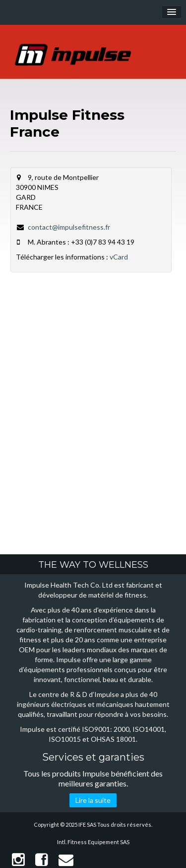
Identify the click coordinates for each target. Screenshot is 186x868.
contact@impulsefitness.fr (69, 227)
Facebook (42, 860)
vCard (119, 257)
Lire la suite (93, 800)
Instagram (18, 860)
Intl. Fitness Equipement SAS (93, 842)
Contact (66, 860)
